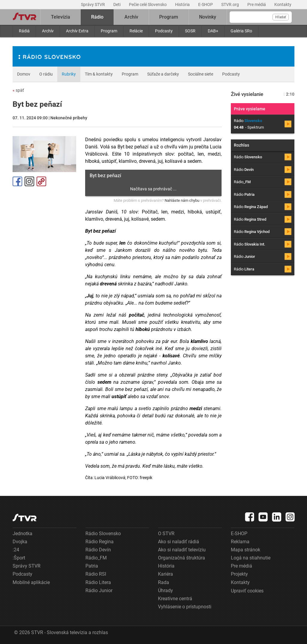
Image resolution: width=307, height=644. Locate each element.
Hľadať (281, 17)
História (183, 4)
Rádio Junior (99, 590)
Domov (24, 74)
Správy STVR (93, 4)
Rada (164, 582)
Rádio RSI (96, 574)
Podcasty (164, 31)
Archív (48, 31)
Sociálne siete (201, 74)
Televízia (61, 17)
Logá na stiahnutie (251, 558)
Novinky (208, 17)
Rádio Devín (98, 550)
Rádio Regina (100, 542)
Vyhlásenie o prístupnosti (185, 607)
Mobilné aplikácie (31, 582)
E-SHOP (206, 4)
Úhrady (165, 590)
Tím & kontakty (99, 74)
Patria (92, 566)
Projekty (239, 574)
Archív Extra (77, 31)
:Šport (19, 558)
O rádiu (46, 74)
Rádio (97, 17)
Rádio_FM (96, 558)
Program (109, 31)
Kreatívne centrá (175, 599)
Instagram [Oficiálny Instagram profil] (29, 181)
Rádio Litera (98, 582)
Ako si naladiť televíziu (182, 550)
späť (18, 90)
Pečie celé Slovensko (148, 4)
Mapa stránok (246, 550)
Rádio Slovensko (103, 534)
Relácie (136, 31)
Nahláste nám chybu (182, 200)
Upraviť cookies (247, 591)
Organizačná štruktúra (182, 558)
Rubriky (69, 74)
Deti (117, 4)
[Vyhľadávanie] (261, 17)
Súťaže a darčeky (163, 74)
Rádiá (24, 31)
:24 (16, 550)
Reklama (240, 542)
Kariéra (165, 574)
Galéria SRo (241, 31)
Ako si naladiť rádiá (179, 542)
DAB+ (213, 31)
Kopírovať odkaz (41, 181)
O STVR (166, 534)
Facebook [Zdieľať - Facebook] (17, 181)
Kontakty (283, 4)
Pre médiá (257, 4)
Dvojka (20, 542)
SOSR (190, 31)
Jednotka (22, 534)
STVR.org (231, 4)
